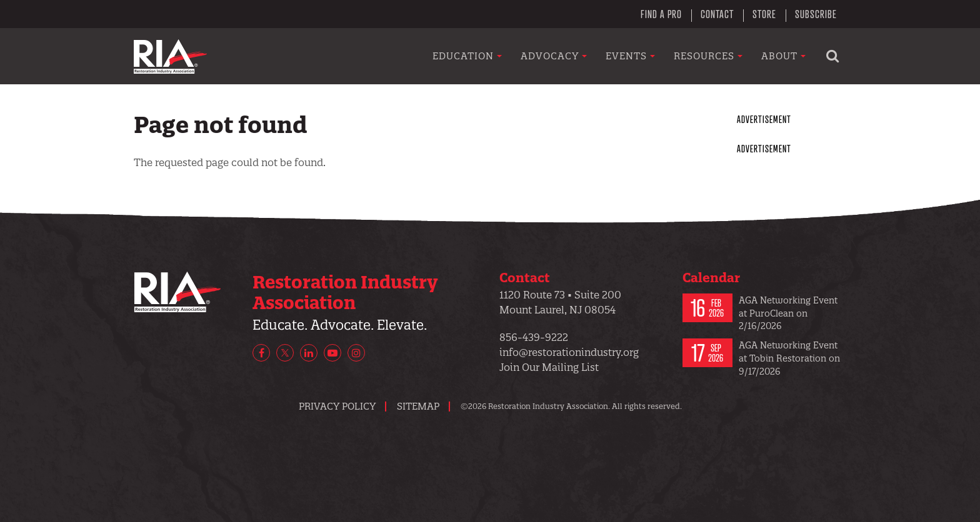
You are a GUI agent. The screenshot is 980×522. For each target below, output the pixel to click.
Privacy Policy (337, 406)
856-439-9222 (534, 337)
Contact (717, 14)
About (783, 56)
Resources (708, 56)
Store (764, 14)
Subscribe (816, 14)
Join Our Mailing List (549, 367)
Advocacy (554, 56)
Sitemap (418, 406)
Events (630, 56)
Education (467, 56)
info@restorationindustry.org (569, 352)
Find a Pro (661, 14)
